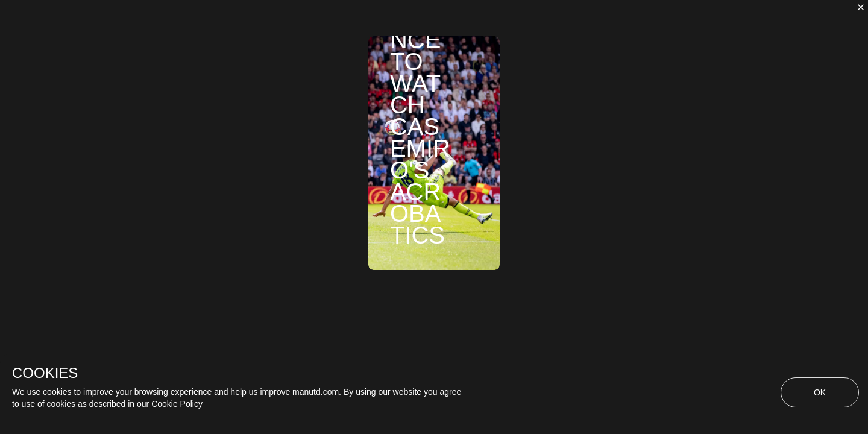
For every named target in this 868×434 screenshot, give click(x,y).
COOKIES (45, 373)
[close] (861, 7)
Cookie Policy (177, 404)
